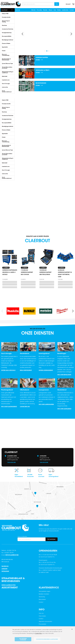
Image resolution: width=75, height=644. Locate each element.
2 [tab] (47, 51)
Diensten (45, 10)
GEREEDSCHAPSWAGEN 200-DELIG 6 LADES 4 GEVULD (10, 272)
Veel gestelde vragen (45, 591)
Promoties (39, 10)
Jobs (55, 10)
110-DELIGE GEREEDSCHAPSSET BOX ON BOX (27, 272)
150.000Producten (30, 476)
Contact (72, 10)
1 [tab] (45, 51)
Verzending (42, 597)
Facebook (5, 566)
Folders (59, 10)
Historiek (33, 10)
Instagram (5, 571)
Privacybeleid (42, 624)
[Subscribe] (51, 539)
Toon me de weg (11, 462)
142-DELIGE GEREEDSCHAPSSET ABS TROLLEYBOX (45, 272)
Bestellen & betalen (44, 594)
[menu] (9, 53)
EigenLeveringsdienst (53, 476)
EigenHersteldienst (19, 476)
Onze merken (42, 616)
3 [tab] (49, 51)
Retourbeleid (42, 599)
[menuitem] (8, 14)
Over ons (18, 10)
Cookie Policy (39, 633)
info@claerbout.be (12, 555)
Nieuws (50, 10)
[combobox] (41, 4)
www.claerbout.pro (9, 585)
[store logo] (11, 4)
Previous (23, 34)
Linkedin (4, 569)
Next (71, 34)
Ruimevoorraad (41, 476)
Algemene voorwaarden (45, 621)
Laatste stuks (65, 10)
